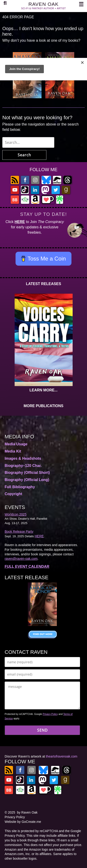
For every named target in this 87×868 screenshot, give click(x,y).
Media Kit (13, 451)
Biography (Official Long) (27, 480)
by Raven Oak (27, 812)
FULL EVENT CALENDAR (27, 567)
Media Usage (16, 444)
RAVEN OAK (44, 4)
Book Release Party (19, 531)
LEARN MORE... (43, 390)
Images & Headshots (23, 458)
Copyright (13, 494)
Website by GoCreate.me (23, 822)
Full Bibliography (20, 487)
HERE (20, 222)
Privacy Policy (50, 714)
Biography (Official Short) (27, 473)
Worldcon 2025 (16, 514)
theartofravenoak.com (62, 756)
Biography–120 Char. (23, 466)
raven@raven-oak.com (21, 559)
